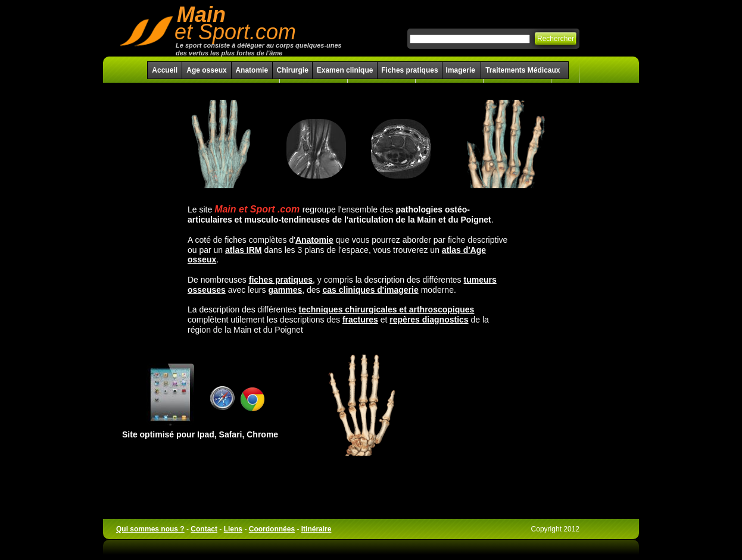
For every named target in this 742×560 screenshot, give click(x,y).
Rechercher (556, 39)
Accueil (165, 70)
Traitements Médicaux (523, 70)
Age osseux (206, 70)
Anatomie (252, 70)
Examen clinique (345, 70)
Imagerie (462, 70)
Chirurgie (292, 70)
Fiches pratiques (409, 70)
